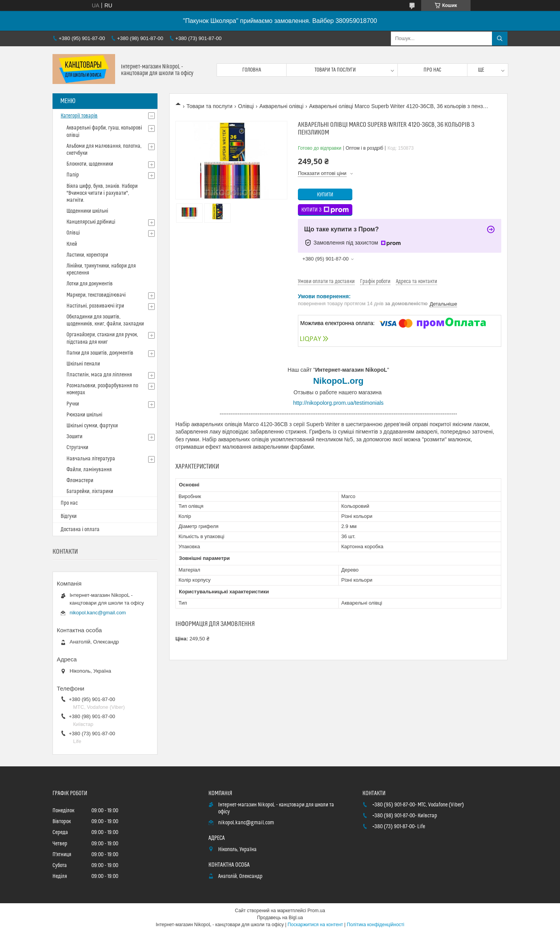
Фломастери (80, 481)
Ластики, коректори (87, 255)
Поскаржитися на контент (315, 925)
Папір (73, 175)
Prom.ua (316, 911)
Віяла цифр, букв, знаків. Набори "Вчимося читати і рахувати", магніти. (102, 193)
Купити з (325, 210)
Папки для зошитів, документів (100, 353)
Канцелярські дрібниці (91, 222)
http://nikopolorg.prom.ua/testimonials (339, 403)
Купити (325, 195)
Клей (72, 244)
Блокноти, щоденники (90, 164)
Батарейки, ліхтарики (90, 491)
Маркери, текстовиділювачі (96, 295)
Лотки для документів (90, 284)
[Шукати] (500, 38)
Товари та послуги (335, 70)
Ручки (73, 404)
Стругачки (77, 448)
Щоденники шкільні (87, 211)
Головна (252, 70)
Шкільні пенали (83, 364)
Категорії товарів (79, 116)
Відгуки (69, 516)
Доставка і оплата (80, 530)
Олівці (246, 106)
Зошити (74, 437)
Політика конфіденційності (376, 925)
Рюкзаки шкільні (84, 415)
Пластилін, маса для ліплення (99, 375)
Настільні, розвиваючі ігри (95, 306)
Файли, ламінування (89, 470)
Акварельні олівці (281, 106)
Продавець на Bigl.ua (280, 918)
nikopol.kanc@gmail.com (98, 613)
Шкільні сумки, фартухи (92, 426)
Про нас (432, 70)
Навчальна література (91, 459)
